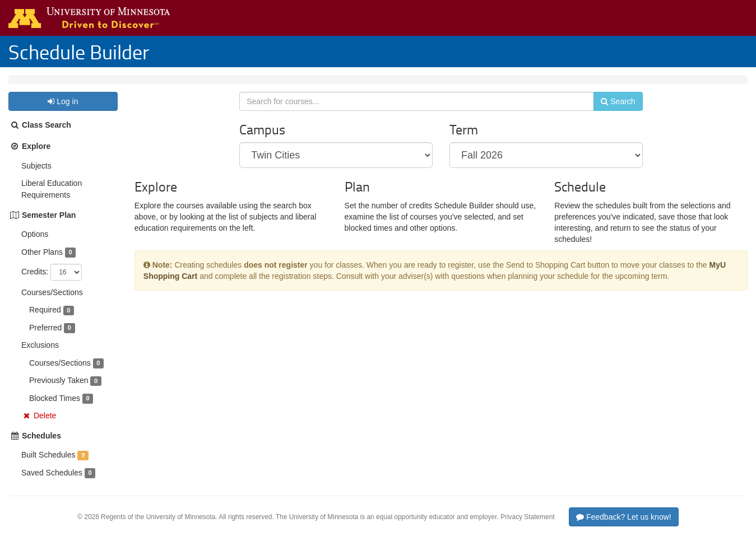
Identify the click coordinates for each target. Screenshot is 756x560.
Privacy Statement (527, 528)
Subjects (36, 177)
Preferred (45, 339)
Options (35, 245)
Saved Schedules (52, 484)
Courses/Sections (52, 304)
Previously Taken (59, 391)
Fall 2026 (83, 85)
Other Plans (42, 263)
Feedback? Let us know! (624, 528)
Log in (63, 113)
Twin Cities (36, 85)
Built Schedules (48, 466)
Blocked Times (55, 409)
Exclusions (40, 356)
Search (611, 116)
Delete (45, 427)
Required (45, 321)
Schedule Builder (79, 52)
